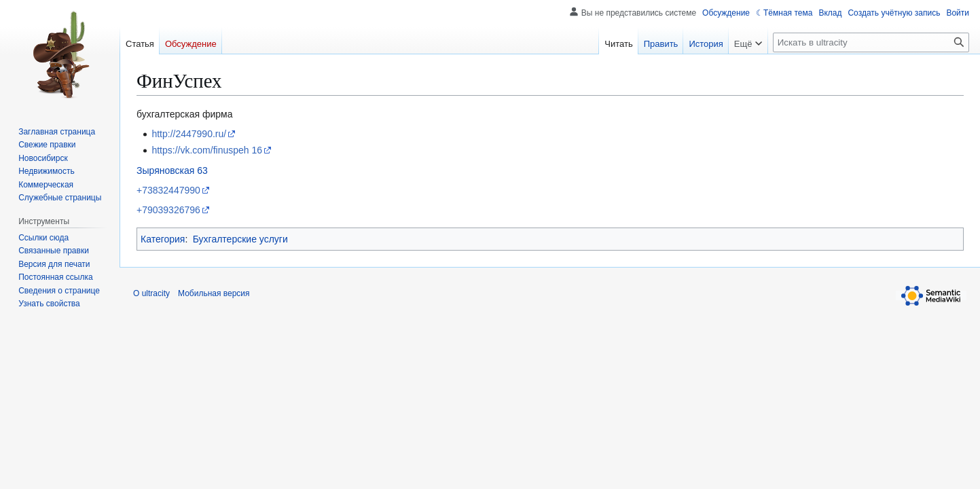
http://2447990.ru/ (189, 134)
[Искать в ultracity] (871, 42)
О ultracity (151, 293)
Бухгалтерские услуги (240, 239)
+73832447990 (168, 190)
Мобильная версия (214, 293)
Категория (163, 239)
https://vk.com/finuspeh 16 (207, 150)
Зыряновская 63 (172, 170)
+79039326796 (168, 210)
